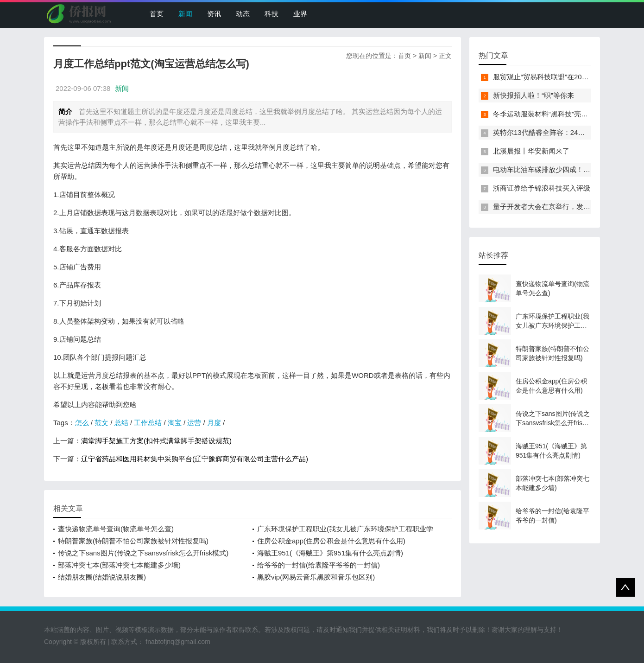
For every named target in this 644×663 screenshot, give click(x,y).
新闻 (185, 14)
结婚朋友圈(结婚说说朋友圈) (102, 577)
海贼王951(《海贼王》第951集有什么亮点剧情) (330, 553)
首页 (157, 14)
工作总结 (148, 423)
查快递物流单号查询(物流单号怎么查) (116, 529)
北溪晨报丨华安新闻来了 (531, 151)
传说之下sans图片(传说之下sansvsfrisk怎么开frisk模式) (143, 553)
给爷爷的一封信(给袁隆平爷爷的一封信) (319, 565)
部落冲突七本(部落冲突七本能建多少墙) (119, 565)
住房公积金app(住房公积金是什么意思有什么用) (331, 541)
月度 (214, 423)
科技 (271, 14)
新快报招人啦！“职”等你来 (534, 95)
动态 (243, 14)
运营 (194, 423)
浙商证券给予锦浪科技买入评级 (542, 188)
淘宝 (175, 423)
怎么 (82, 423)
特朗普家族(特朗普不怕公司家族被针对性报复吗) (133, 541)
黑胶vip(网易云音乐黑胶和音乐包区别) (316, 577)
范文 (101, 423)
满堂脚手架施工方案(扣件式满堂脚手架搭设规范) (156, 441)
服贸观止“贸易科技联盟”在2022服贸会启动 (559, 77)
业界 (300, 14)
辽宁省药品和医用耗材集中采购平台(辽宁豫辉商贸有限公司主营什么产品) (195, 459)
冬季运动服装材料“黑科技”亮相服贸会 (551, 114)
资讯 (214, 14)
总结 (121, 423)
